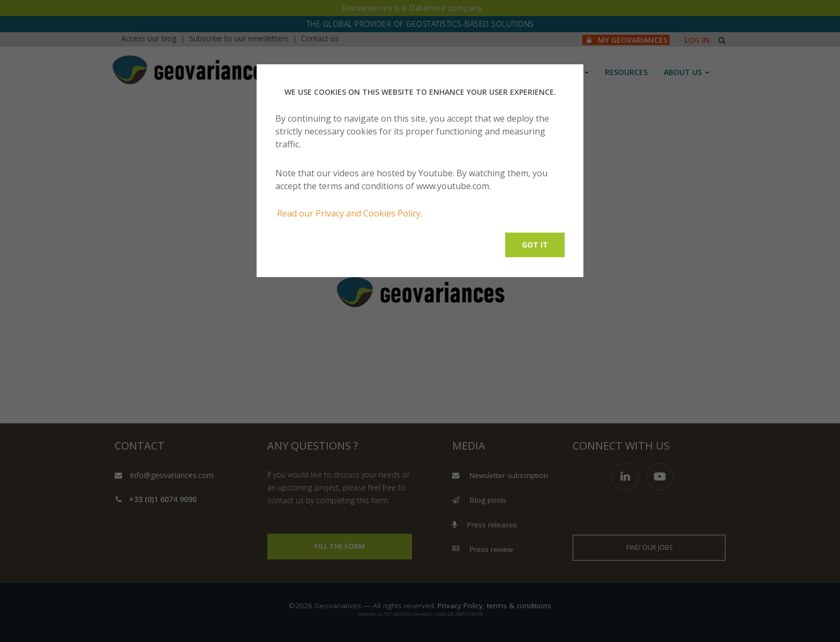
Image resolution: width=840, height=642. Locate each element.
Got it (535, 245)
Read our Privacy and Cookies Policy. (350, 213)
